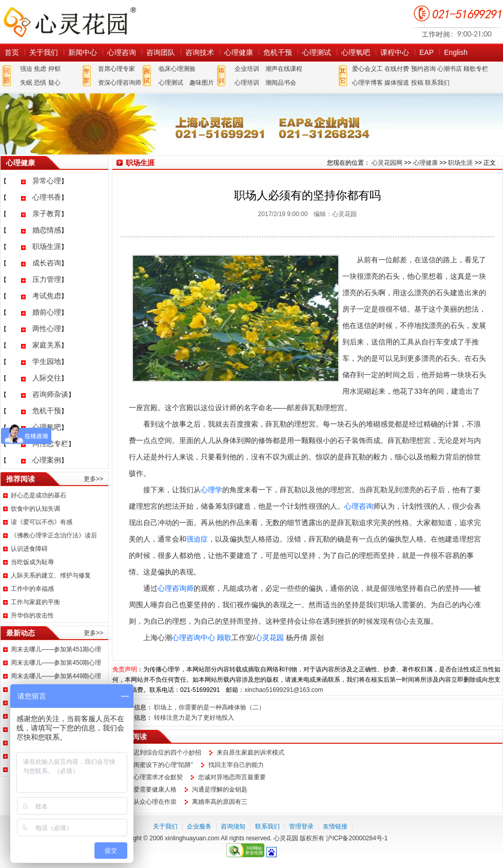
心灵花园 (269, 638)
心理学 (211, 490)
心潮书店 (450, 69)
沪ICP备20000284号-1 (357, 838)
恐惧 (40, 83)
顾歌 (224, 638)
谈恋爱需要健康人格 (149, 789)
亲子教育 (47, 214)
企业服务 (199, 826)
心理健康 (239, 52)
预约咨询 (423, 69)
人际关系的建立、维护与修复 (51, 575)
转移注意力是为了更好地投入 (194, 718)
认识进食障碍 (29, 549)
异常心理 (47, 181)
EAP (427, 52)
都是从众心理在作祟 (149, 802)
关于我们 (44, 52)
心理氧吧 (356, 52)
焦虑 (40, 69)
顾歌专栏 (476, 69)
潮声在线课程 (284, 69)
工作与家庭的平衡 (35, 602)
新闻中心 (83, 52)
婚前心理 (47, 312)
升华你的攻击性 (32, 615)
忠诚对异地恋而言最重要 (232, 777)
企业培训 (247, 69)
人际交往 (47, 378)
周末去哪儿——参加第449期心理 (56, 676)
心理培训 (247, 83)
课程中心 (395, 52)
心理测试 (317, 52)
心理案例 (47, 460)
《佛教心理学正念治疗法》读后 (54, 535)
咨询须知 (233, 826)
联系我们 (437, 83)
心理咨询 (122, 52)
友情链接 (335, 826)
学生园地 (47, 361)
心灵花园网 (69, 22)
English (456, 52)
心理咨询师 (176, 588)
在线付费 (397, 69)
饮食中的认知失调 (35, 509)
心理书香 (47, 197)
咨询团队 (161, 52)
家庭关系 (47, 345)
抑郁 (54, 69)
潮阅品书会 (281, 83)
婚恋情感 (47, 230)
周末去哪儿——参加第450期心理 (56, 663)
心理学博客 (367, 83)
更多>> (93, 479)
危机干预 (278, 52)
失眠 (26, 83)
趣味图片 (202, 83)
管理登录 (301, 826)
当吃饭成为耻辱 (32, 562)
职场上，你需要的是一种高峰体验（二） (209, 707)
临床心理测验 (177, 69)
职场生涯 (47, 246)
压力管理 (47, 279)
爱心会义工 (367, 69)
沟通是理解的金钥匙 (220, 789)
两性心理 (47, 329)
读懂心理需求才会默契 (152, 777)
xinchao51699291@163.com (284, 690)
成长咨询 (47, 263)
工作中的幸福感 (32, 589)
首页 (12, 52)
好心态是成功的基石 (38, 495)
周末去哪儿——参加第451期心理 (56, 649)
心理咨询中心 (194, 638)
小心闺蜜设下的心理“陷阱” (157, 765)
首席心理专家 (117, 69)
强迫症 (197, 539)
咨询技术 (200, 52)
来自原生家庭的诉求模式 (250, 753)
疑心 (54, 83)
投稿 (417, 83)
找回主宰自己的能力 (236, 765)
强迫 (26, 69)
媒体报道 (397, 83)
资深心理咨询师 (120, 83)
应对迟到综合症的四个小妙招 (161, 753)
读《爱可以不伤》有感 (42, 522)
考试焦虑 (47, 296)
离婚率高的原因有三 (220, 802)
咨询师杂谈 (50, 394)
